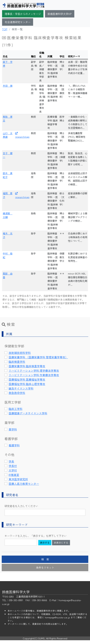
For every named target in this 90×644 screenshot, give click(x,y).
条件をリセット (45, 567)
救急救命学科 (17, 393)
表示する (45, 543)
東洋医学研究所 (18, 479)
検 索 (45, 559)
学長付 (13, 466)
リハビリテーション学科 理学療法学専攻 (34, 370)
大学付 (13, 470)
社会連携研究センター (18, 22)
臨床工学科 (16, 409)
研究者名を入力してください (21, 506)
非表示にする (61, 543)
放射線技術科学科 (20, 353)
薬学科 (13, 429)
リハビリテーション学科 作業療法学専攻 (34, 375)
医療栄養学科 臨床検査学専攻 (27, 366)
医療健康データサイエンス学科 (28, 413)
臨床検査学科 (17, 362)
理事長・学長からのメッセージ (23, 14)
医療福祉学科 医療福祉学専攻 (27, 379)
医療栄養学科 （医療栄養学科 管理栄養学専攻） (38, 357)
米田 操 (8, 86)
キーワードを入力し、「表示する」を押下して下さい (36, 536)
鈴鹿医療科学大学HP (60, 14)
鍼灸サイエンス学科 (21, 388)
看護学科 (14, 445)
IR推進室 (14, 475)
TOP (5, 29)
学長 (11, 461)
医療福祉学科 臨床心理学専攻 (27, 384)
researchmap (22, 135)
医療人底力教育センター (24, 484)
